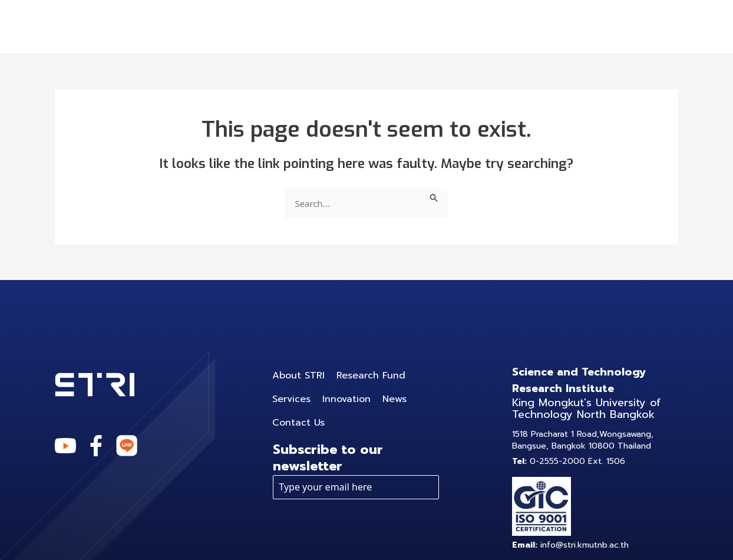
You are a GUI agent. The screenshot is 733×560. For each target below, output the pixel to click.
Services (416, 27)
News (565, 26)
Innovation (499, 26)
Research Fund (319, 26)
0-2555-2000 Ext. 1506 (569, 461)
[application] (442, 27)
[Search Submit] (437, 196)
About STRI (221, 26)
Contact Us (634, 26)
